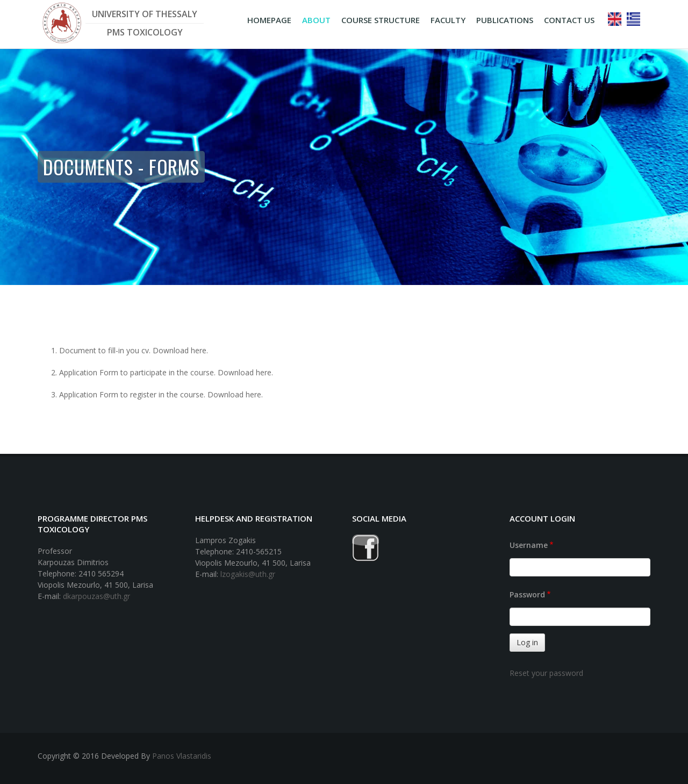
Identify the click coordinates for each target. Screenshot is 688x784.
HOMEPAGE (269, 20)
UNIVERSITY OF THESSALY (145, 14)
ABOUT (316, 20)
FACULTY (448, 20)
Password (527, 594)
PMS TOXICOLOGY (145, 32)
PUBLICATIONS (505, 20)
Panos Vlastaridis (182, 756)
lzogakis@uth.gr (248, 574)
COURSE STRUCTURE (381, 20)
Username (529, 545)
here (199, 350)
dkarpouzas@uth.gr (96, 596)
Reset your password (546, 673)
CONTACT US (569, 20)
